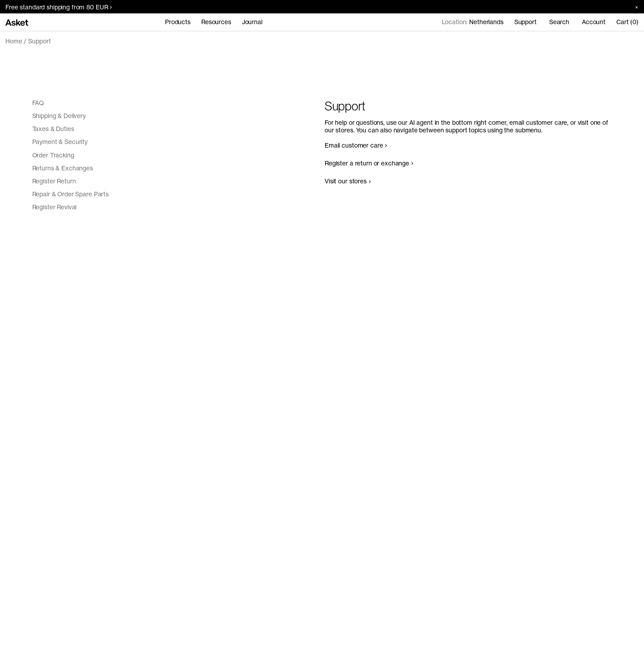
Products (178, 22)
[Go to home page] (17, 22)
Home (14, 41)
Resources (216, 22)
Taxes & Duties (53, 129)
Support (39, 41)
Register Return (54, 181)
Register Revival (55, 207)
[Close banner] (633, 7)
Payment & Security (60, 142)
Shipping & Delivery (59, 116)
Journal (252, 22)
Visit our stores (348, 181)
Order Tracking (53, 155)
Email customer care (356, 145)
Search (559, 22)
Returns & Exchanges (63, 168)
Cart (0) (627, 22)
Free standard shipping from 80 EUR (59, 7)
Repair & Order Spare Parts (71, 194)
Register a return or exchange (369, 163)
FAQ (38, 103)
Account (594, 22)
